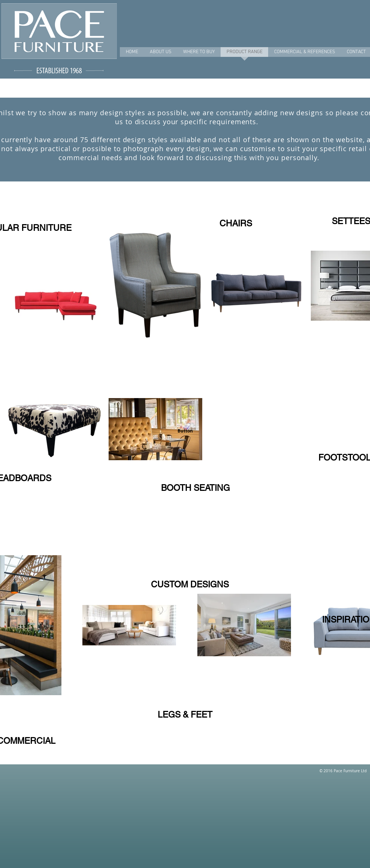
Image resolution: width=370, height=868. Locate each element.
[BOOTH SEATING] (195, 488)
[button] (185, 431)
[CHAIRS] (236, 223)
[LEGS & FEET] (185, 715)
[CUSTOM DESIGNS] (190, 584)
